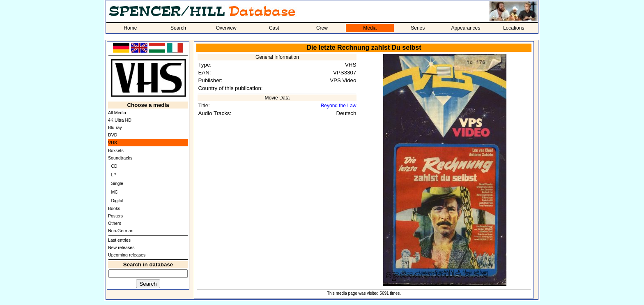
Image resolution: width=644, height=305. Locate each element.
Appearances (466, 28)
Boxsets (116, 150)
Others (115, 223)
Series (418, 28)
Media (370, 28)
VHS (113, 143)
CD (114, 166)
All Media (117, 113)
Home (130, 28)
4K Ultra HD (120, 120)
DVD (113, 135)
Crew (322, 28)
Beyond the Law (338, 106)
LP (114, 175)
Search (178, 28)
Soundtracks (120, 158)
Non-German (121, 231)
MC (114, 192)
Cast (274, 28)
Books (114, 208)
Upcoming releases (127, 255)
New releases (121, 247)
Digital (117, 201)
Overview (226, 28)
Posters (115, 216)
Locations (514, 28)
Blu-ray (115, 127)
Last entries (119, 240)
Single (117, 183)
